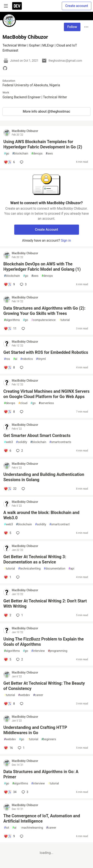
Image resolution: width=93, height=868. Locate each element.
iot (7, 828)
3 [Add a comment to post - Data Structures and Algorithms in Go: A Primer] (25, 792)
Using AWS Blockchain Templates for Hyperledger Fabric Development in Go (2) (43, 144)
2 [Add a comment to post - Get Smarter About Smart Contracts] (19, 451)
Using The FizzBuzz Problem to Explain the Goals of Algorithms (44, 642)
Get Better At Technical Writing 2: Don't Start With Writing (45, 604)
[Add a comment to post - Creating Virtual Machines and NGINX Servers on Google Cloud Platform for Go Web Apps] (9, 412)
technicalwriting (29, 569)
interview (38, 651)
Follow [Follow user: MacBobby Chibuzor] (72, 27)
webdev (24, 695)
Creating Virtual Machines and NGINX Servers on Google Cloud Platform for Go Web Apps (46, 394)
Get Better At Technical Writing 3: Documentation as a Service (35, 559)
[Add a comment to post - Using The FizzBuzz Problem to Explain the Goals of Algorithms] (7, 659)
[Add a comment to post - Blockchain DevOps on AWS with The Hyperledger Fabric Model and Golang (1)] (9, 284)
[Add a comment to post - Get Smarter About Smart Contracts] (7, 451)
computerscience (43, 320)
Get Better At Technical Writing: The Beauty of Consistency (44, 686)
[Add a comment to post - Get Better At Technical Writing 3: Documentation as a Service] (7, 577)
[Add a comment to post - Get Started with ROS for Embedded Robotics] (9, 367)
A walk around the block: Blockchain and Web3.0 (41, 515)
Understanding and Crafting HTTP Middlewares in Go (35, 730)
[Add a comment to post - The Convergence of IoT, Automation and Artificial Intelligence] (9, 836)
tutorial (64, 320)
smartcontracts (60, 442)
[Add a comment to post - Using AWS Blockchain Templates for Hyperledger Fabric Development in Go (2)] (9, 162)
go (6, 154)
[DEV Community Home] (17, 6)
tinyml (41, 359)
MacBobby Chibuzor (25, 131)
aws (49, 154)
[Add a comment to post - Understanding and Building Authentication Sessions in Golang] (10, 489)
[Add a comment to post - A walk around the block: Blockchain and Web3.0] (7, 533)
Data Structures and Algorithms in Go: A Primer (41, 774)
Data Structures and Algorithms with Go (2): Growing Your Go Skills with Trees (44, 311)
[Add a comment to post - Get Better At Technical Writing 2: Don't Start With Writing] (7, 615)
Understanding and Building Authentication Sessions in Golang (44, 477)
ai (15, 359)
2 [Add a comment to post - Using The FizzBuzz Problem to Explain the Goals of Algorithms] (19, 659)
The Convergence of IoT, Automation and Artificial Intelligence (42, 818)
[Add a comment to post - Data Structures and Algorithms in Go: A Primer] (10, 792)
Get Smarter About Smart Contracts (37, 435)
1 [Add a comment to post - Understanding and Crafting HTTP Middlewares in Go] (21, 748)
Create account (77, 6)
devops (37, 154)
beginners (49, 739)
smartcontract (59, 524)
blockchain (20, 154)
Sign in (66, 240)
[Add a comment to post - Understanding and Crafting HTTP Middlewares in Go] (8, 748)
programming (58, 651)
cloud (23, 403)
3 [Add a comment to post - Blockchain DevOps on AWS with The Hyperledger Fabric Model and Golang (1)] (23, 284)
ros (7, 359)
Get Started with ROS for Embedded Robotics (46, 352)
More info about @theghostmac (46, 111)
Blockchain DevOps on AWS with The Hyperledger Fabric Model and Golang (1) (42, 267)
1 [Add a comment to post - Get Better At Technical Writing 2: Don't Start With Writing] (19, 615)
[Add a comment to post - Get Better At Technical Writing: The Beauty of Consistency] (9, 704)
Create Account (47, 230)
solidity (21, 442)
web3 (8, 442)
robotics (27, 359)
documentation (55, 569)
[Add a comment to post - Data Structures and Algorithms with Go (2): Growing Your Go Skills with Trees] (10, 329)
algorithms (12, 320)
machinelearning (31, 828)
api (71, 569)
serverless (46, 403)
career (38, 695)
